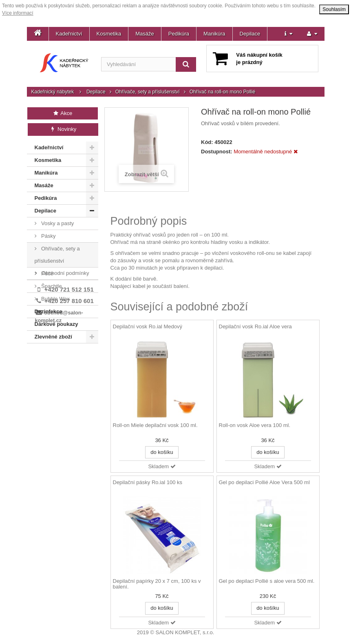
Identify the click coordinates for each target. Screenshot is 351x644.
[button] (288, 34)
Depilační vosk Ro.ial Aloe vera (255, 326)
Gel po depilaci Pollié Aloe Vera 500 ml (264, 482)
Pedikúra (179, 34)
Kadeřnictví (69, 34)
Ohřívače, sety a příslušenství (148, 92)
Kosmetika (109, 34)
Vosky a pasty (57, 223)
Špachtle (51, 286)
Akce (63, 113)
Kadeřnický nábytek (53, 92)
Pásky (48, 236)
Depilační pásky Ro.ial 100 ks (148, 482)
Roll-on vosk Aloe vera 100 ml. (255, 425)
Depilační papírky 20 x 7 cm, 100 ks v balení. (157, 584)
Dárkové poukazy (56, 324)
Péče (47, 273)
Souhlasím (334, 9)
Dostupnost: (217, 152)
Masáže (145, 34)
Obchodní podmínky (65, 382)
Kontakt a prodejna (63, 370)
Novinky (63, 129)
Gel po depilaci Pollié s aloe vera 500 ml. (267, 581)
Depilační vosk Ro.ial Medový (148, 326)
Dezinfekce (49, 311)
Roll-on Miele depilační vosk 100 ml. (155, 425)
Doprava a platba (61, 358)
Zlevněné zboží (53, 337)
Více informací (18, 13)
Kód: (207, 142)
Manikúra (214, 34)
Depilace (250, 34)
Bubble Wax (55, 299)
